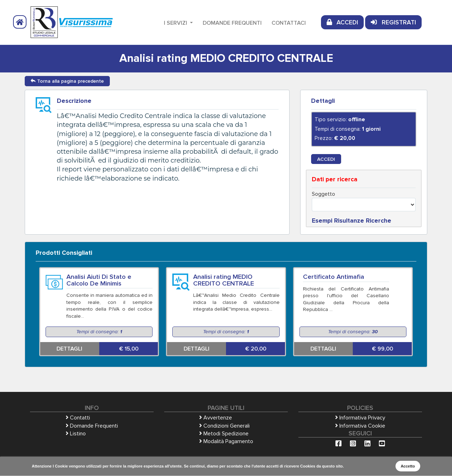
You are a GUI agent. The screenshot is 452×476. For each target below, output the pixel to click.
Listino (76, 434)
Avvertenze (216, 418)
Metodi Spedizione (224, 434)
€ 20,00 (256, 349)
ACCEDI (342, 22)
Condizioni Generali (224, 426)
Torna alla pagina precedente (67, 81)
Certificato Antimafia (334, 277)
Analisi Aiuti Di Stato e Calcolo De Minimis (99, 280)
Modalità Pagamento (226, 441)
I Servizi (176, 23)
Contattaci (289, 23)
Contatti (78, 418)
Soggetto (323, 194)
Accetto (408, 466)
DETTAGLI (69, 349)
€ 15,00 (129, 349)
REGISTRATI (393, 22)
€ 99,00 (382, 349)
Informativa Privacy (360, 418)
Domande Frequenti (232, 23)
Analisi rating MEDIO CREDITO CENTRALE (224, 280)
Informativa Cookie (360, 426)
